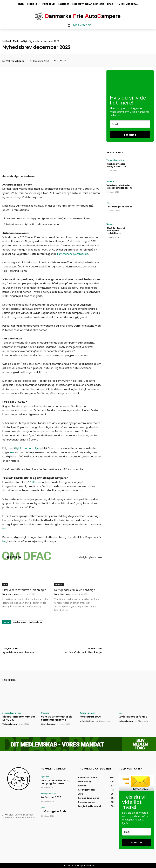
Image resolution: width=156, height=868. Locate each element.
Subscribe (130, 135)
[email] (130, 124)
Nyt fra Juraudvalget (28, 448)
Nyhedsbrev (36, 622)
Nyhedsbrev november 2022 (19, 652)
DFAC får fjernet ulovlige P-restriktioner (119, 229)
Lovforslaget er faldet (118, 206)
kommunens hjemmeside (73, 254)
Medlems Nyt (20, 41)
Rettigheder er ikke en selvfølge (74, 590)
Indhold (7, 41)
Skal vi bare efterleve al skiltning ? (24, 590)
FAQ (5, 584)
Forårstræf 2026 (90, 716)
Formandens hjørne (115, 160)
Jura (108, 203)
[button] (78, 25)
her (4, 529)
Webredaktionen (15, 61)
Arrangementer (86, 713)
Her (12, 452)
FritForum (35, 482)
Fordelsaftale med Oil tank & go (83, 652)
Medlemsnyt (19, 622)
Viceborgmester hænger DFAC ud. (120, 165)
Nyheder (59, 584)
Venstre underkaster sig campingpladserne (119, 186)
